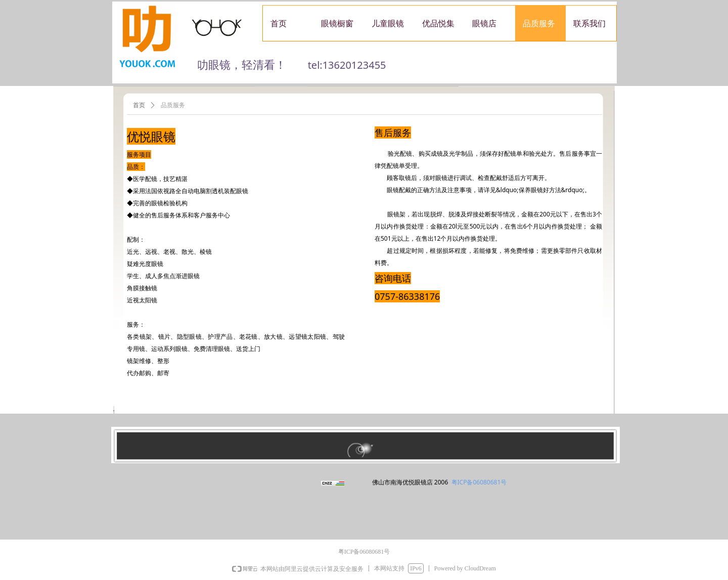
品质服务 (173, 105)
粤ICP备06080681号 (479, 482)
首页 (139, 105)
